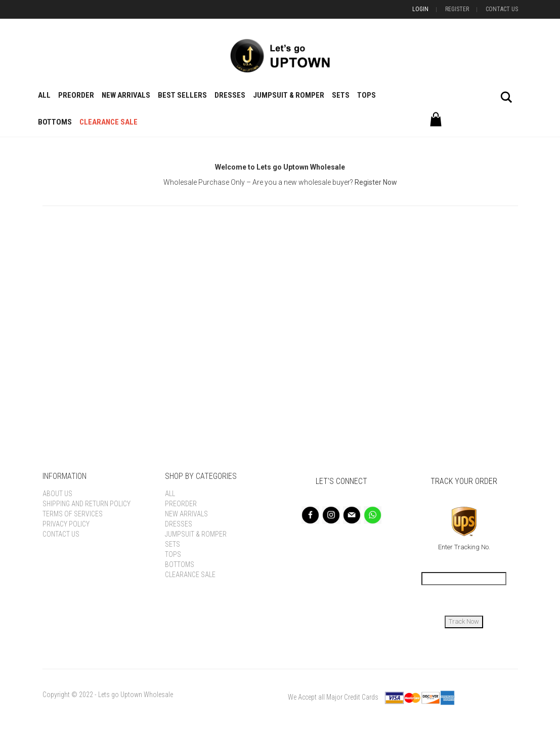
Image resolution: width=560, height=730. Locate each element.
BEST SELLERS (182, 95)
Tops (367, 95)
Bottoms (55, 122)
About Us (57, 494)
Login (420, 9)
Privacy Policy (66, 524)
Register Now (376, 182)
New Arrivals (126, 95)
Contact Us (502, 9)
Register (457, 9)
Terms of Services (73, 514)
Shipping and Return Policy (87, 504)
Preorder (76, 95)
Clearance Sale (109, 122)
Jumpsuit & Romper (289, 95)
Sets (341, 95)
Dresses (230, 95)
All (44, 95)
